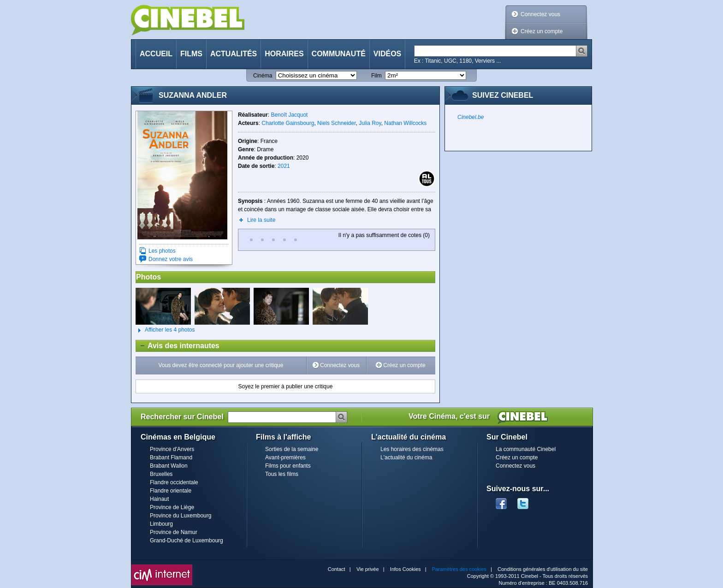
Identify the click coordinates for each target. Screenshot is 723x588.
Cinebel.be (471, 117)
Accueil (156, 54)
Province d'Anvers (172, 449)
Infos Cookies (406, 569)
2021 (284, 166)
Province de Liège (172, 507)
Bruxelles (161, 474)
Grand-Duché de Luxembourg (187, 540)
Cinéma (263, 76)
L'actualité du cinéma (406, 457)
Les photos (162, 251)
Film (376, 76)
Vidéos (387, 54)
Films (191, 54)
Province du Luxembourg (181, 516)
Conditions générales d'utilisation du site (543, 569)
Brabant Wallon (169, 466)
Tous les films (282, 474)
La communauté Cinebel (526, 449)
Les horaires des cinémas (412, 449)
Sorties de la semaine (292, 449)
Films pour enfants (288, 466)
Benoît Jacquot (289, 115)
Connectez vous (540, 14)
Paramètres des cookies (459, 569)
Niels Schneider (336, 123)
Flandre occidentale (174, 482)
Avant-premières (285, 457)
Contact (337, 569)
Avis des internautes (178, 346)
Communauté (339, 54)
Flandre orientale (171, 491)
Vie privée (368, 569)
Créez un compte (542, 31)
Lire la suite (261, 220)
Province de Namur (174, 532)
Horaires (284, 54)
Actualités (234, 54)
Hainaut (159, 499)
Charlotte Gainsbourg (288, 123)
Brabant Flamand (171, 457)
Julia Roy (370, 123)
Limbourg (161, 524)
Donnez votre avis (171, 259)
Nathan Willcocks (405, 123)
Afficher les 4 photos (165, 330)
